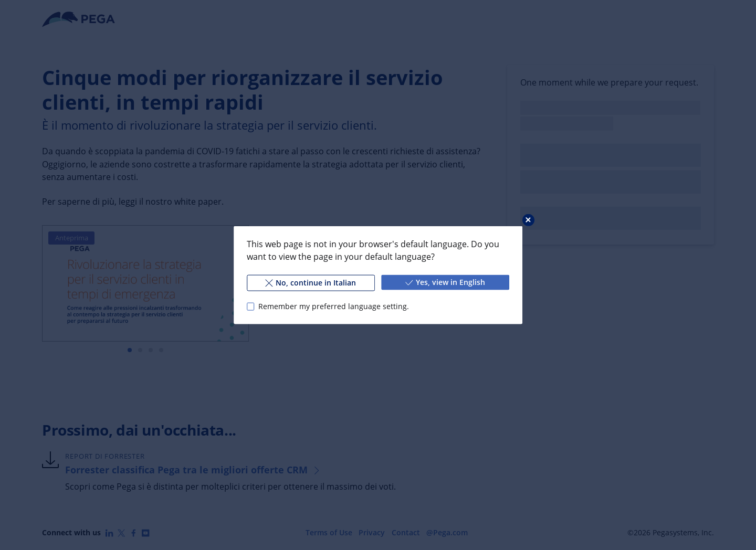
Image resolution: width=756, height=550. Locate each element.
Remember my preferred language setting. (334, 306)
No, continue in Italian (311, 283)
